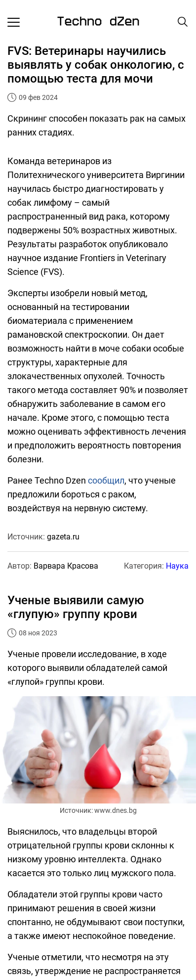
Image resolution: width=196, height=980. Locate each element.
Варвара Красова (66, 566)
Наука (177, 566)
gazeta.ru (63, 537)
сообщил (106, 480)
